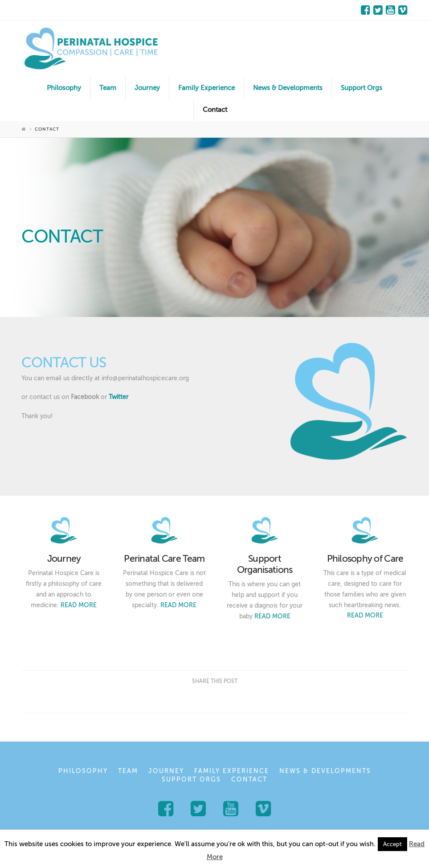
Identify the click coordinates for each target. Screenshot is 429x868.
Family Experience (232, 771)
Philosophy (83, 771)
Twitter (118, 397)
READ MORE (79, 605)
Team (128, 771)
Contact (249, 780)
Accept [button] (392, 844)
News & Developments (325, 771)
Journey (166, 771)
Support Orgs (191, 780)
